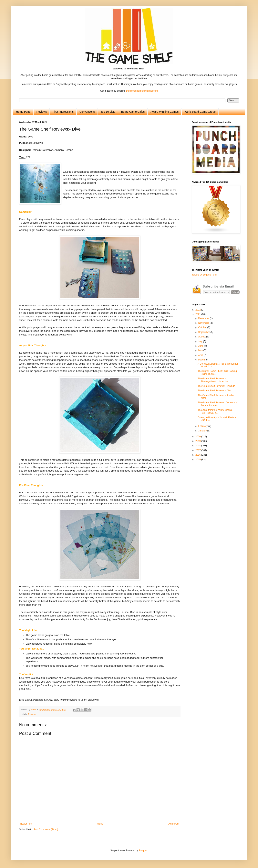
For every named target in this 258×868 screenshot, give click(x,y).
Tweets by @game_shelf (205, 275)
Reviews (41, 112)
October (203, 327)
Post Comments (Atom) (46, 829)
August (202, 337)
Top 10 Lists (108, 112)
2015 (198, 460)
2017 (198, 450)
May (201, 350)
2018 (198, 446)
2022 (198, 310)
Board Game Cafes (133, 112)
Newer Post (26, 824)
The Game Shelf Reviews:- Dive (214, 391)
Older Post (174, 824)
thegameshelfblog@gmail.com (142, 91)
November (204, 323)
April (201, 355)
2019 (198, 441)
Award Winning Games (165, 112)
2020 (198, 437)
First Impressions (63, 112)
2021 (198, 314)
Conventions (87, 112)
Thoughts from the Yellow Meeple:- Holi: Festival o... (216, 411)
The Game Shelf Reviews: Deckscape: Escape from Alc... (218, 404)
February (203, 426)
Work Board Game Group (200, 112)
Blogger (143, 850)
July (201, 341)
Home (100, 824)
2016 (198, 455)
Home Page (23, 112)
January (203, 431)
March (202, 360)
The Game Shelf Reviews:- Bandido (216, 386)
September (204, 332)
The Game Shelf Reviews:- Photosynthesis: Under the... (214, 380)
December (204, 318)
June (201, 346)
